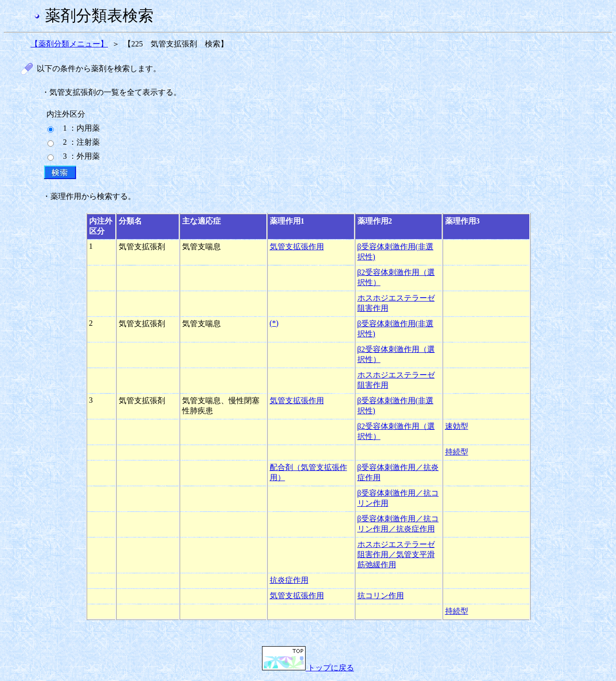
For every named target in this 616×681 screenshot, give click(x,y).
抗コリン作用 (381, 596)
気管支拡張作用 (297, 247)
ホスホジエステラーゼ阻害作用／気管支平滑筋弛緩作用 (396, 554)
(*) (274, 323)
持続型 (457, 452)
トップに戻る (308, 668)
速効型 (457, 426)
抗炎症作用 (289, 580)
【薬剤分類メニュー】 (69, 44)
